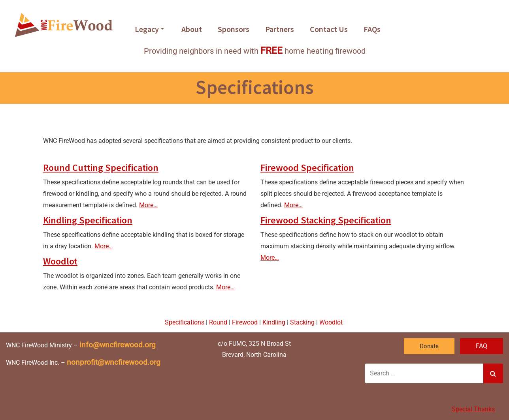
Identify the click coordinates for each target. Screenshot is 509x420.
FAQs (372, 29)
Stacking (302, 322)
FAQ (482, 346)
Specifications (185, 322)
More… (148, 205)
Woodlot (60, 261)
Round (218, 322)
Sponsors (234, 29)
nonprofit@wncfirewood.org (114, 362)
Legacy (149, 29)
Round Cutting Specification (101, 168)
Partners (280, 29)
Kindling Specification (88, 220)
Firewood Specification (307, 168)
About (192, 29)
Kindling (274, 322)
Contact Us (329, 29)
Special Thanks (473, 409)
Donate (429, 346)
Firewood (245, 322)
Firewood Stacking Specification (326, 220)
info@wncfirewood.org (118, 345)
